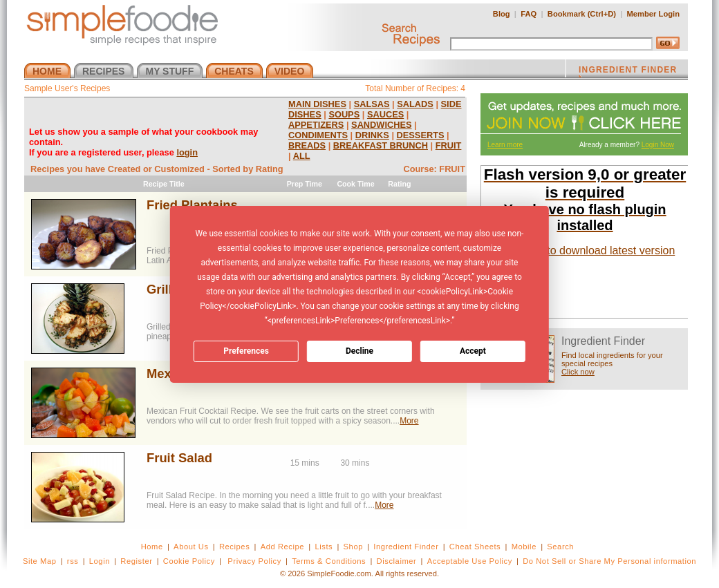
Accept (473, 351)
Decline (359, 351)
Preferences (246, 351)
